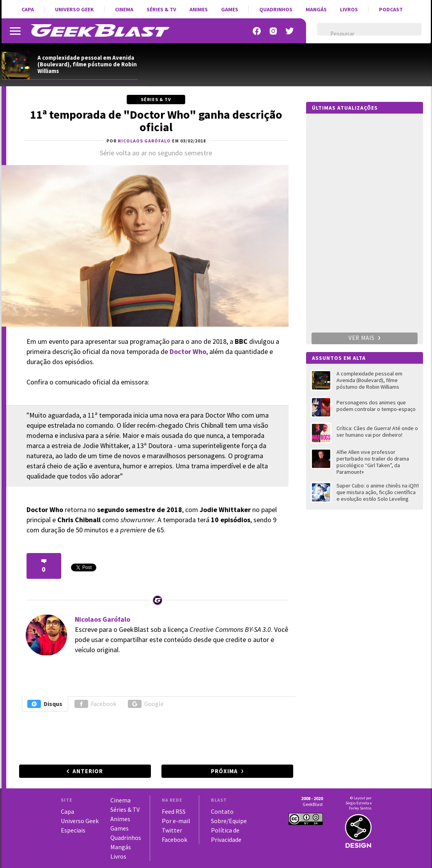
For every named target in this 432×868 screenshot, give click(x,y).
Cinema (124, 9)
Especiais (73, 830)
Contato (222, 811)
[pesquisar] (362, 34)
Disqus (45, 704)
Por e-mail (176, 821)
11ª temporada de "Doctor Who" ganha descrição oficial (156, 121)
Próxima (224, 771)
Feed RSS (174, 811)
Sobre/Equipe (229, 821)
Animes (199, 9)
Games (230, 9)
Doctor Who (188, 351)
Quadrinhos (276, 9)
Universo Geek (74, 9)
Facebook (95, 704)
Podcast (391, 9)
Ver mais (365, 338)
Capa (28, 9)
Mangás (316, 9)
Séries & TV (161, 9)
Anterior (88, 771)
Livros (349, 9)
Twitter (172, 830)
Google (146, 704)
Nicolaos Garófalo (103, 619)
